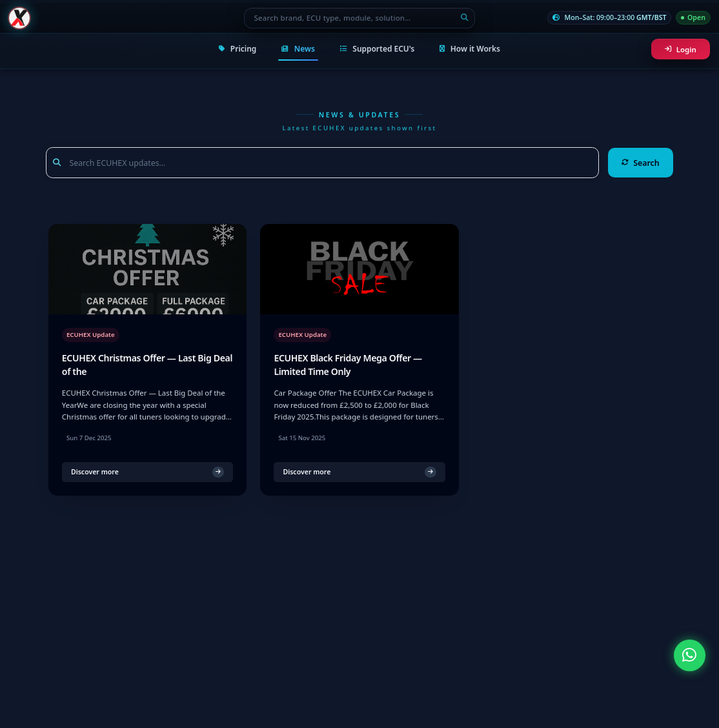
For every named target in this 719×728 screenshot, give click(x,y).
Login (681, 49)
